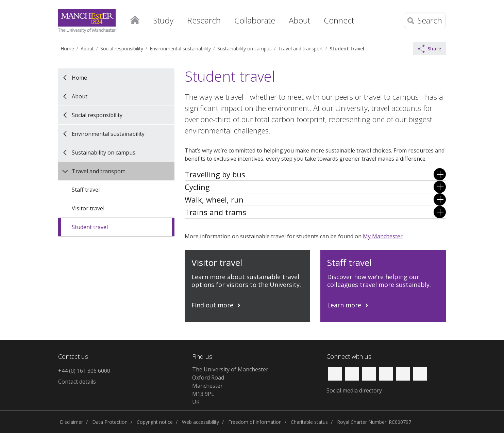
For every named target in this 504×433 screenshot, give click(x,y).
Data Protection (110, 422)
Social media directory (354, 390)
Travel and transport (301, 49)
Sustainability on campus (245, 49)
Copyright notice (155, 422)
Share (430, 49)
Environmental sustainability (180, 49)
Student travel (347, 49)
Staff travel (86, 190)
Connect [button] (339, 20)
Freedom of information (255, 422)
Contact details (77, 382)
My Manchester (383, 236)
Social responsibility (122, 49)
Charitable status (309, 422)
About (87, 49)
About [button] (299, 20)
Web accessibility (200, 422)
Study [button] (163, 20)
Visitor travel (88, 208)
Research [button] (204, 20)
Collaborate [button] (255, 20)
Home (135, 19)
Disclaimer (71, 422)
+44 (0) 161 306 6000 (84, 371)
